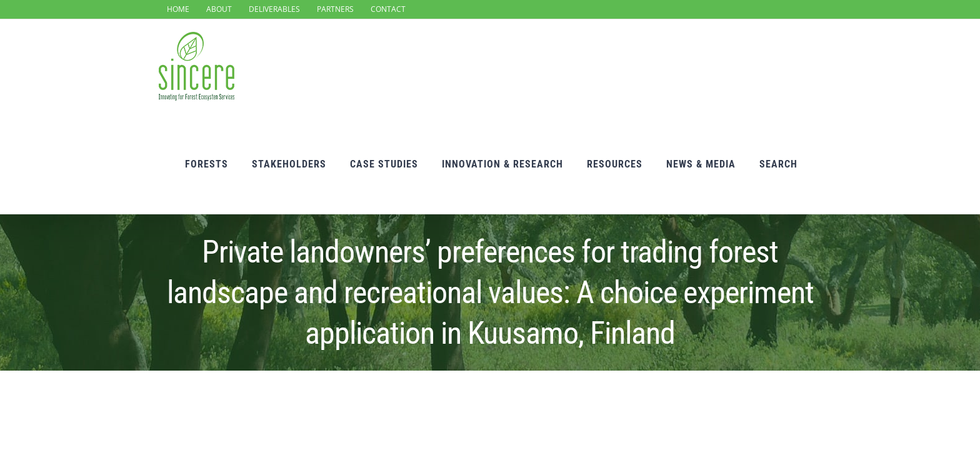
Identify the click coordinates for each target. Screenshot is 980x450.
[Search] (802, 69)
